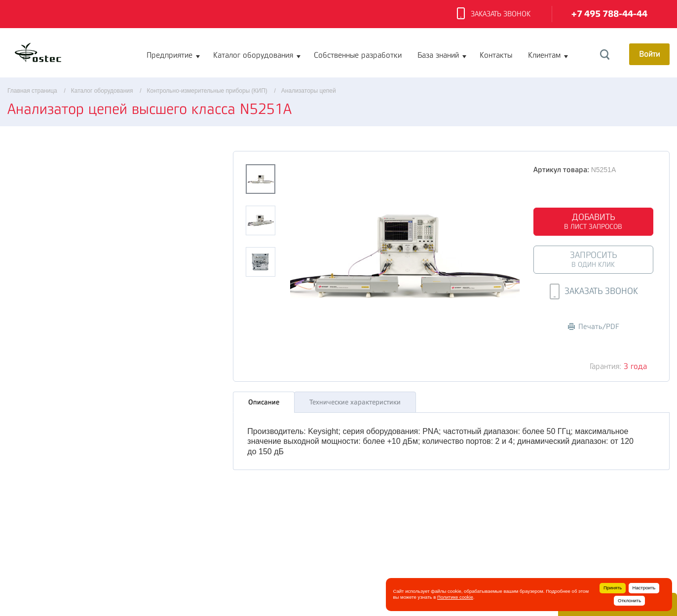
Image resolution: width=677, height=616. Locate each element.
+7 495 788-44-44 (609, 14)
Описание (264, 402)
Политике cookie (455, 597)
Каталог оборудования (253, 55)
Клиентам (544, 55)
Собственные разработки (358, 55)
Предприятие (169, 55)
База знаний (438, 55)
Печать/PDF (594, 327)
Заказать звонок (494, 14)
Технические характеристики (355, 402)
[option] (405, 255)
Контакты (496, 55)
